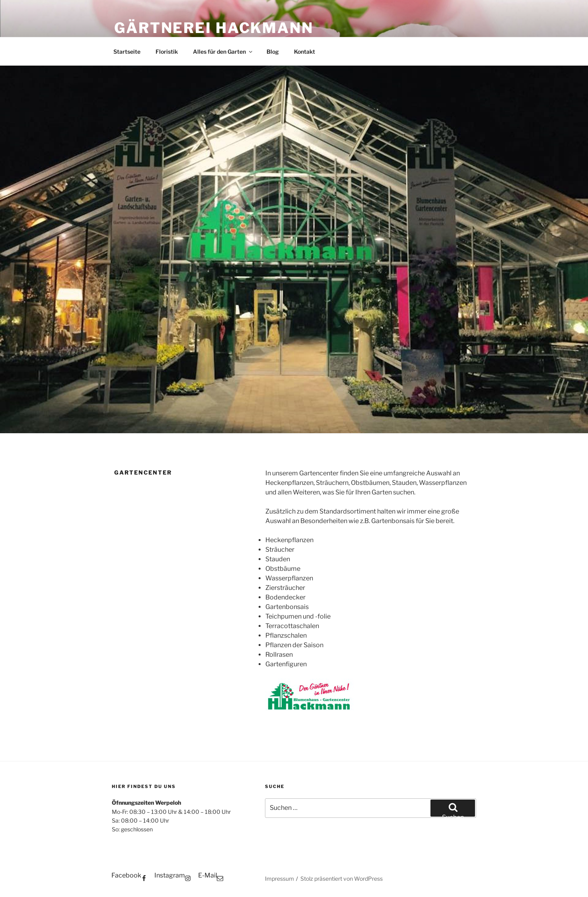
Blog (273, 52)
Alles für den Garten (223, 52)
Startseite (127, 52)
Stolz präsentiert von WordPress (342, 879)
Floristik (167, 52)
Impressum (279, 879)
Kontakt (305, 52)
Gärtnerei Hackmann (214, 28)
